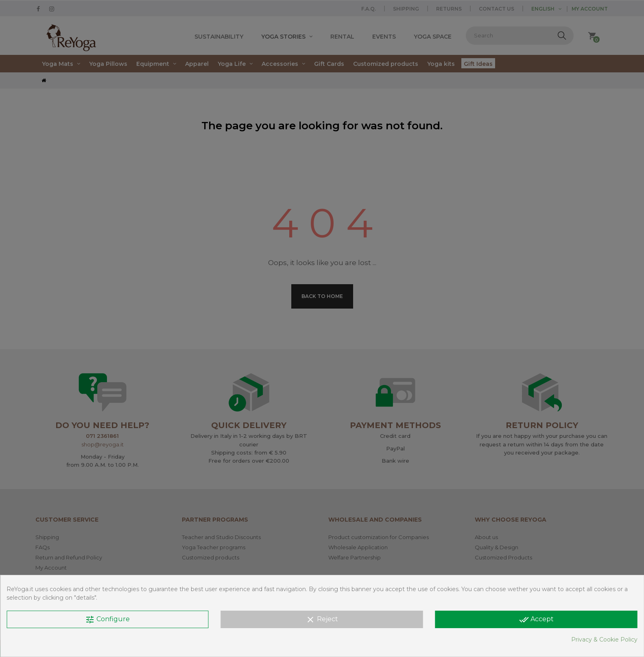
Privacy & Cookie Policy (604, 640)
